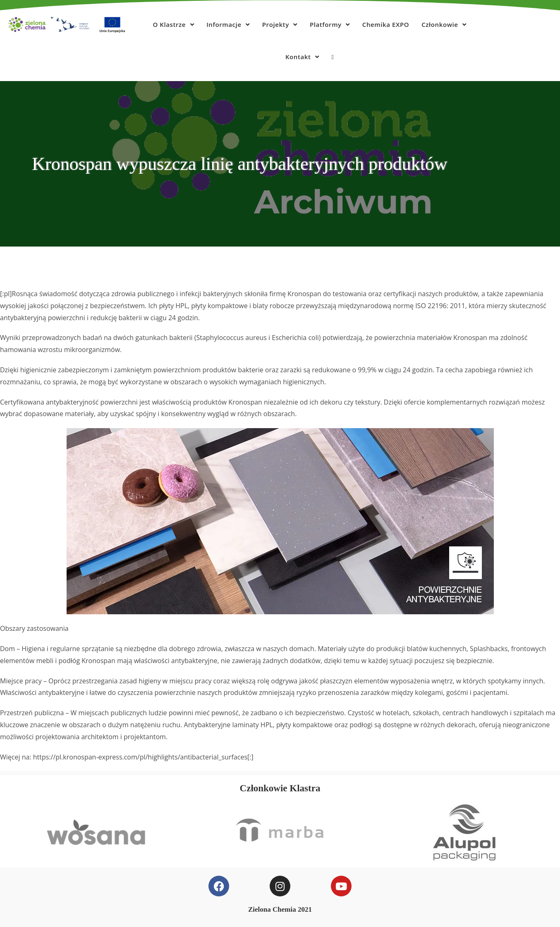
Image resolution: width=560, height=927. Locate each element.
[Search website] (333, 57)
